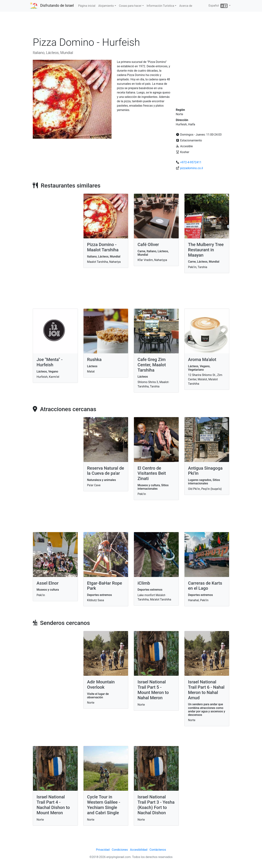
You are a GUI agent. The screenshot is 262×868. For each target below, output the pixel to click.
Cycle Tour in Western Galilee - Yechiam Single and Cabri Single (104, 805)
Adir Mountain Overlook (101, 685)
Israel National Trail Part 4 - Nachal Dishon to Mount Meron (53, 805)
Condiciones (120, 850)
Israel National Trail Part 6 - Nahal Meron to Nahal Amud (206, 690)
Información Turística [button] (160, 6)
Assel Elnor (48, 583)
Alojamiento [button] (106, 6)
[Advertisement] (131, 25)
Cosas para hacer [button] (130, 6)
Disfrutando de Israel (57, 5)
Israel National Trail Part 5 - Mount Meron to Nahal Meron (153, 690)
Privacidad (103, 850)
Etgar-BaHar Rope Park (105, 586)
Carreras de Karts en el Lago (205, 586)
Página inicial (87, 6)
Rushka (94, 360)
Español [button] (218, 6)
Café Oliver (148, 245)
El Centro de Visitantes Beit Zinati (152, 473)
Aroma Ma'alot (202, 360)
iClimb (144, 583)
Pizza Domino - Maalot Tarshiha (103, 247)
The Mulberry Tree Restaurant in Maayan (206, 250)
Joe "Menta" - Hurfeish (50, 362)
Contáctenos (158, 850)
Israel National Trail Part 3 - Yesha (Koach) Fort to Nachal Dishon (156, 805)
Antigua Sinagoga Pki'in (205, 471)
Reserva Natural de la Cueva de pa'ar (106, 471)
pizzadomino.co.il (191, 168)
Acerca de (186, 6)
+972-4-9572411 (191, 162)
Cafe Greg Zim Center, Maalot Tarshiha (152, 365)
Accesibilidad (139, 850)
